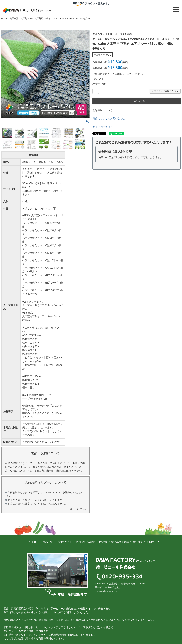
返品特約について (102, 110)
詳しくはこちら (79, 509)
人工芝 (24, 19)
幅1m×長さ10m (31, 343)
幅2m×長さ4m (30, 350)
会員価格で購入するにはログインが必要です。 (119, 74)
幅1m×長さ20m (31, 346)
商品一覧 (14, 19)
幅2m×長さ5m (30, 354)
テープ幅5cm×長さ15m (35, 399)
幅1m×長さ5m (30, 339)
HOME (4, 19)
